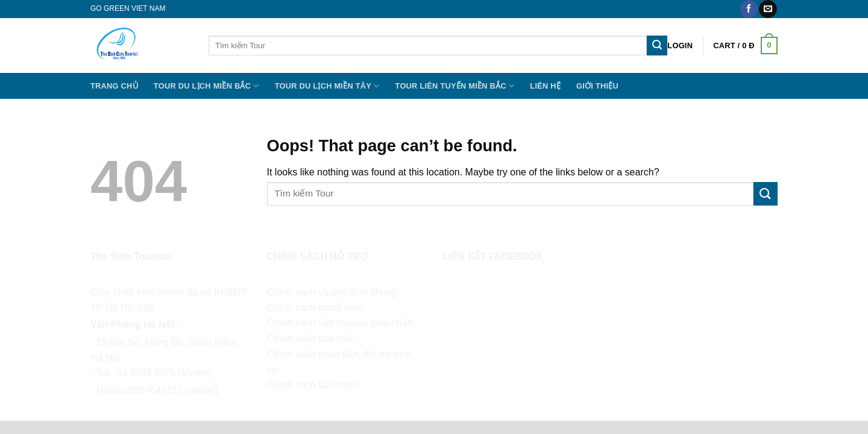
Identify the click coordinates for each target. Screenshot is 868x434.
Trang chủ (114, 86)
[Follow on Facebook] (749, 9)
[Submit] (657, 46)
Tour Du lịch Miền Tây (327, 86)
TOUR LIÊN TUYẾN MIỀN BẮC (455, 86)
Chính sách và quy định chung (332, 292)
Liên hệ (545, 86)
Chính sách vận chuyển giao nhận (340, 323)
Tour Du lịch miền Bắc (206, 86)
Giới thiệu (597, 86)
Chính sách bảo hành (313, 385)
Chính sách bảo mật (310, 338)
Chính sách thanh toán (316, 308)
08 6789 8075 (146, 373)
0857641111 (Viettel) (174, 390)
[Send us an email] (768, 9)
